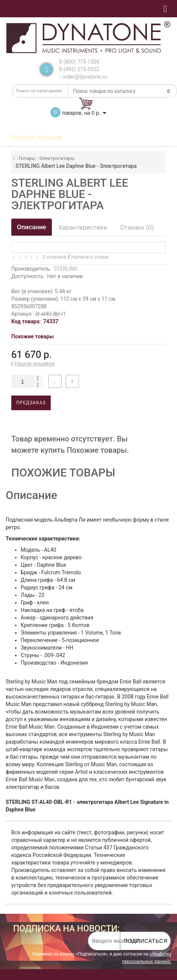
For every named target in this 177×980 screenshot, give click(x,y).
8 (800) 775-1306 (79, 62)
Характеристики (83, 227)
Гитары (27, 158)
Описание (32, 227)
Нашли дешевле (35, 364)
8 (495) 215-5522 (79, 69)
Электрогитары (57, 158)
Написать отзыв (90, 257)
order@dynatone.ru (83, 77)
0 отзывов (53, 257)
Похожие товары (33, 336)
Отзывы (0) (137, 227)
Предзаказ (31, 403)
